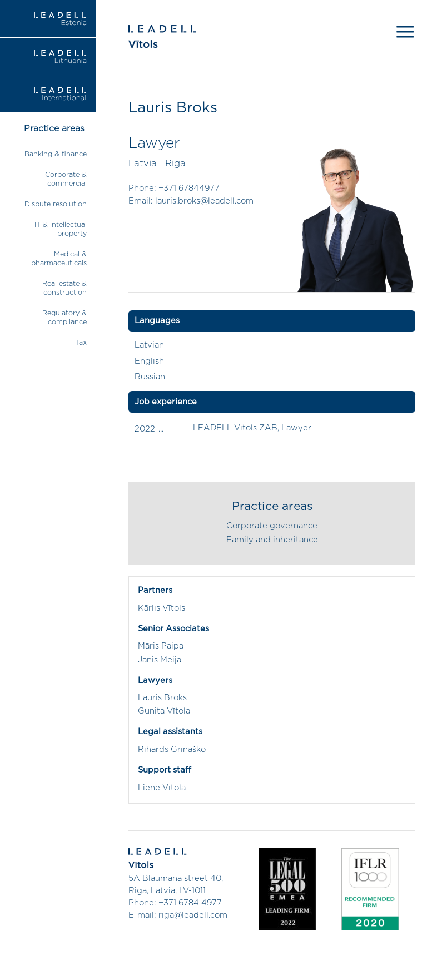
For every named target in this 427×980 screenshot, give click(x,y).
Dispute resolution (56, 204)
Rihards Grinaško (172, 749)
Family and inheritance (272, 540)
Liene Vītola (162, 788)
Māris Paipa (161, 646)
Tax (81, 343)
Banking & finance (56, 154)
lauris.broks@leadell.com (204, 201)
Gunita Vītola (164, 711)
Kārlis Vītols (162, 608)
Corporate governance (272, 526)
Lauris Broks (162, 698)
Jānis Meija (160, 660)
